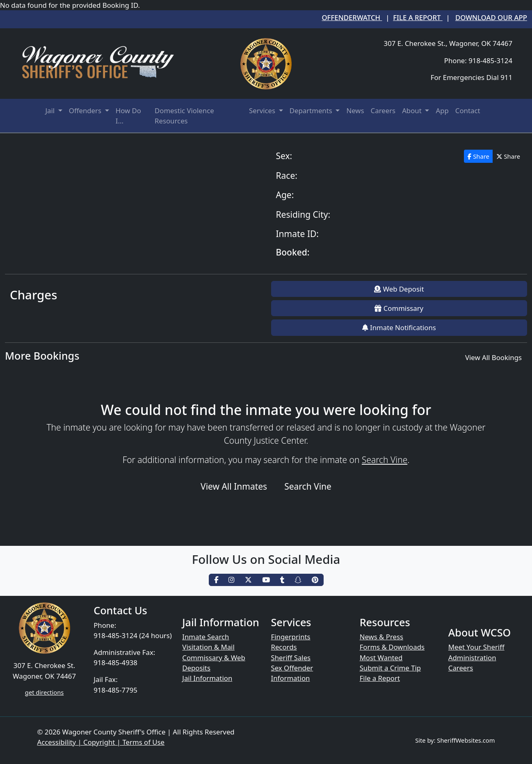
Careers (383, 111)
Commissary (399, 308)
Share (478, 156)
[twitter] (248, 580)
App (442, 111)
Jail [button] (51, 111)
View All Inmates (234, 486)
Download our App (491, 17)
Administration (472, 658)
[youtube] (266, 580)
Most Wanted (381, 658)
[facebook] (216, 580)
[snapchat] (298, 580)
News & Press (381, 637)
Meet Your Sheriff (476, 647)
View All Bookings (493, 357)
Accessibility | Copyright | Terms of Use (101, 742)
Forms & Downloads (392, 647)
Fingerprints (290, 637)
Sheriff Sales (291, 658)
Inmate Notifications (399, 327)
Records (284, 647)
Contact (468, 111)
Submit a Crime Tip (390, 668)
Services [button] (263, 111)
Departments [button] (312, 111)
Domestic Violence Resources (184, 116)
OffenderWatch (352, 17)
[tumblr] (282, 580)
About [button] (413, 111)
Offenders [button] (86, 111)
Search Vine (385, 460)
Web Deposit (399, 289)
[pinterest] (315, 580)
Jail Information (207, 678)
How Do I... (128, 116)
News (355, 111)
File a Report (418, 17)
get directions (44, 692)
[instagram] (232, 580)
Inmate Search (205, 637)
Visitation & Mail (208, 647)
